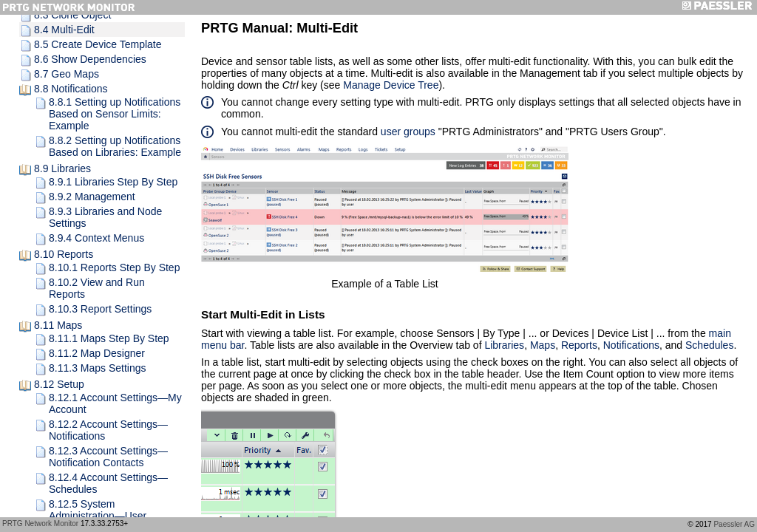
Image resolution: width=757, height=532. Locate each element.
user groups (408, 132)
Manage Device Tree (391, 85)
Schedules (709, 345)
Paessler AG (734, 524)
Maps (543, 345)
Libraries (504, 345)
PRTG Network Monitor (40, 524)
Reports (579, 345)
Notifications (631, 345)
